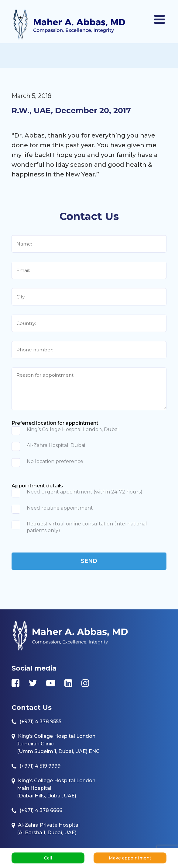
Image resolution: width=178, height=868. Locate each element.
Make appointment (130, 858)
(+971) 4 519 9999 (40, 766)
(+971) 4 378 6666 (41, 810)
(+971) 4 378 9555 (40, 722)
